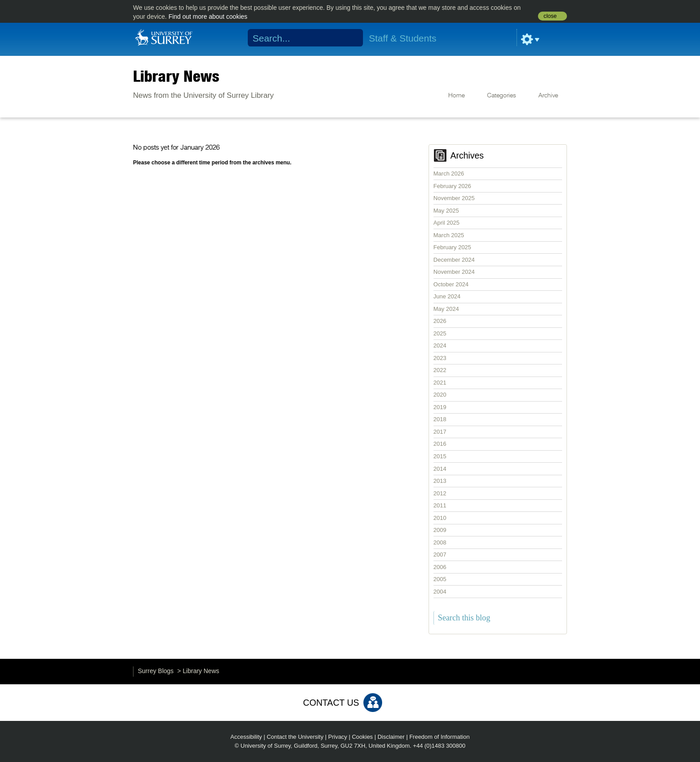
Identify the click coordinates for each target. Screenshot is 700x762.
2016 (440, 444)
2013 (440, 481)
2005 (440, 579)
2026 (440, 321)
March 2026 (449, 174)
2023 (440, 358)
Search (351, 38)
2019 (440, 407)
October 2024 (451, 284)
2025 (440, 333)
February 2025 (452, 247)
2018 (440, 419)
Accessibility (246, 737)
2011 (440, 505)
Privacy (338, 737)
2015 (440, 456)
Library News (176, 76)
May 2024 (446, 309)
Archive (548, 96)
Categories (502, 96)
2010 (440, 518)
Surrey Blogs (156, 671)
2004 (440, 592)
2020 (440, 395)
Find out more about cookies (208, 17)
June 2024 (447, 296)
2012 (440, 493)
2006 (440, 567)
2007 (440, 555)
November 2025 (454, 198)
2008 (440, 542)
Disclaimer (391, 737)
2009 (440, 530)
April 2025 (447, 223)
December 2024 (454, 260)
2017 (440, 432)
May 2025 (446, 211)
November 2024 (454, 272)
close (550, 16)
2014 (440, 469)
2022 (440, 370)
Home (456, 96)
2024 (440, 345)
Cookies (362, 737)
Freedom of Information (440, 737)
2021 (440, 383)
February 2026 (452, 186)
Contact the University (295, 737)
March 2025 (449, 235)
